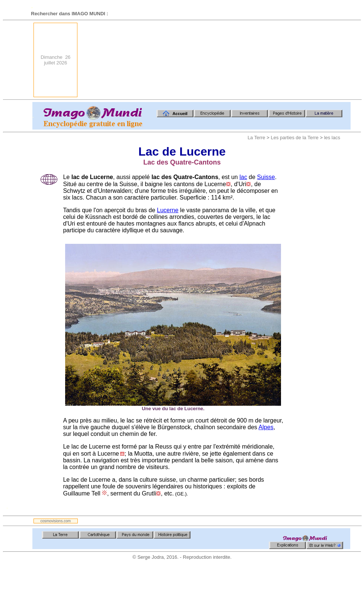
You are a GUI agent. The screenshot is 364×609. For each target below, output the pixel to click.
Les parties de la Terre (294, 138)
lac (243, 177)
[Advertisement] (314, 60)
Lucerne (168, 210)
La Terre (256, 138)
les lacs (332, 138)
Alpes (266, 427)
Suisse (266, 177)
